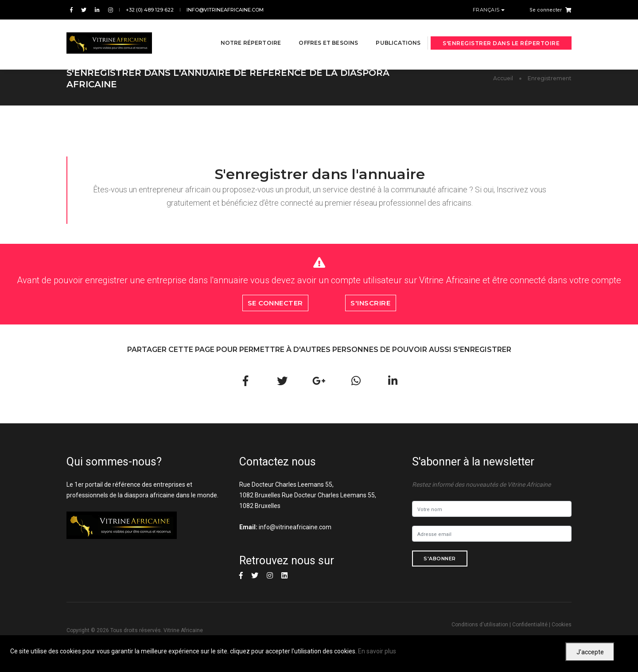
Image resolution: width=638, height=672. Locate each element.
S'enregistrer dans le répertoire (501, 32)
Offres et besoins (318, 32)
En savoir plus (377, 651)
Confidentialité (530, 625)
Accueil (503, 78)
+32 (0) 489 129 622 (150, 10)
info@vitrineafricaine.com (225, 10)
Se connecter (546, 10)
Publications (388, 32)
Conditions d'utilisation (480, 625)
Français (487, 10)
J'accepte (590, 652)
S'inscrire (370, 303)
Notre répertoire (240, 32)
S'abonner (440, 559)
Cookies (562, 625)
